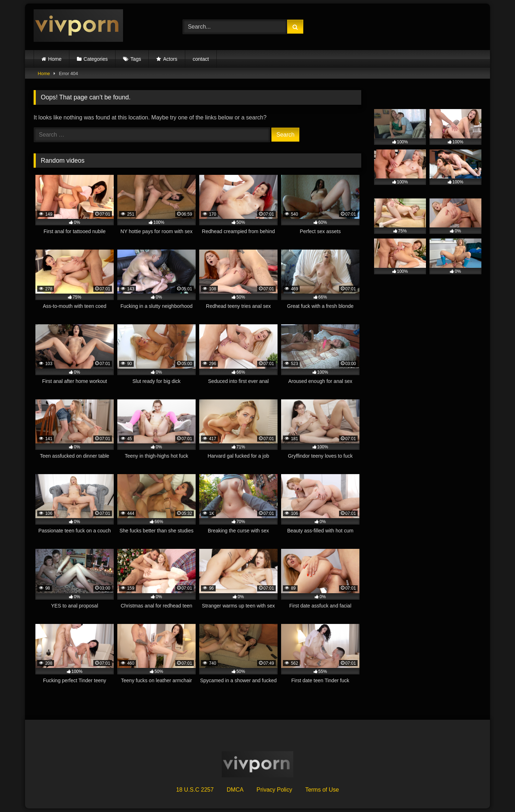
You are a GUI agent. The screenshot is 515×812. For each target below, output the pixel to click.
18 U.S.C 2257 (195, 790)
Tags (136, 59)
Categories (96, 59)
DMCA (235, 790)
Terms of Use (322, 790)
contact (201, 59)
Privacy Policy (274, 790)
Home (55, 59)
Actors (170, 59)
